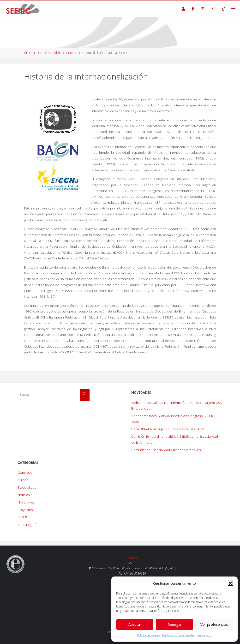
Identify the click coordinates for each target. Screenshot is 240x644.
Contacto (133, 558)
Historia (71, 53)
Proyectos (25, 510)
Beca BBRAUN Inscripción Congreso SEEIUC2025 (168, 429)
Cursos (23, 480)
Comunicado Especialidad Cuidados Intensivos (166, 450)
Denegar (174, 624)
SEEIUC (37, 53)
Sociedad (54, 53)
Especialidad (27, 487)
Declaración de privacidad (179, 635)
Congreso (25, 472)
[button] (230, 583)
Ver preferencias (214, 624)
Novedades (26, 502)
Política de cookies (148, 635)
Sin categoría (28, 525)
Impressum (205, 635)
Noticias (24, 495)
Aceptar (135, 624)
